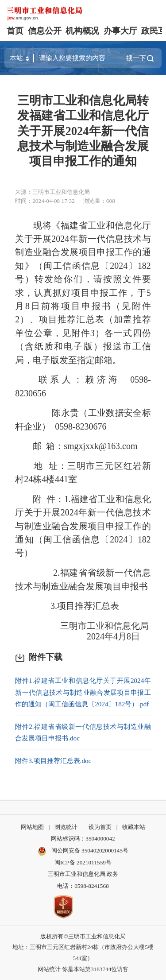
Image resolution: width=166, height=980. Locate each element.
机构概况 (82, 31)
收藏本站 (134, 827)
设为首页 (100, 827)
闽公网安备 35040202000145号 (83, 851)
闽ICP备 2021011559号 (83, 862)
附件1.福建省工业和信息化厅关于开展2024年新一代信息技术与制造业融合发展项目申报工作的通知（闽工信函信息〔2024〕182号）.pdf (83, 692)
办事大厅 (120, 31)
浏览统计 (66, 827)
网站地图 (32, 827)
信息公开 (45, 31)
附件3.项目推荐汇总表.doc (53, 761)
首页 (15, 31)
